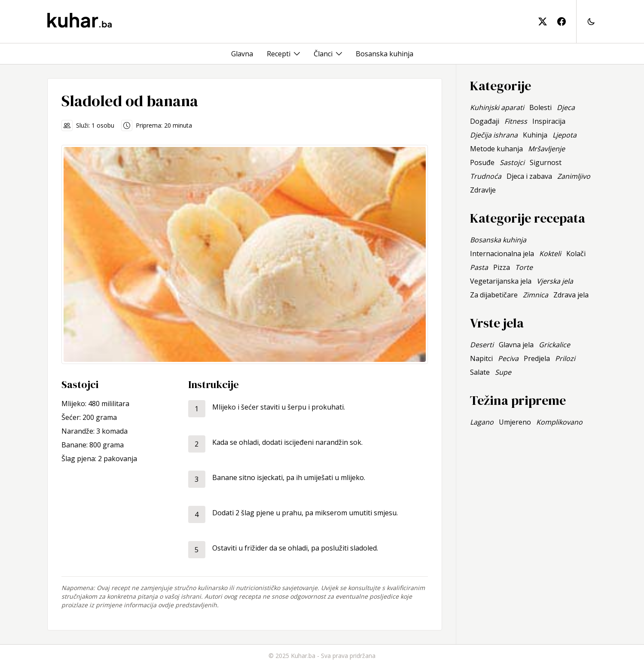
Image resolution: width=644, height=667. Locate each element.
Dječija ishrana (494, 135)
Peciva (508, 358)
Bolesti (540, 107)
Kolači (576, 254)
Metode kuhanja (496, 149)
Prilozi (565, 358)
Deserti (482, 345)
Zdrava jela (571, 295)
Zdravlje (483, 190)
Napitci (481, 358)
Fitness (516, 121)
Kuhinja (535, 135)
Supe (503, 372)
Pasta (479, 267)
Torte (524, 267)
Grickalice (554, 345)
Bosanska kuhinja (385, 54)
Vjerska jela (555, 281)
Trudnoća (486, 176)
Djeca (566, 107)
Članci (323, 54)
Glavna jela (516, 345)
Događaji (485, 121)
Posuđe (482, 162)
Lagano (482, 422)
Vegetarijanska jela (501, 281)
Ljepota (565, 135)
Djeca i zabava (529, 176)
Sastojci (512, 162)
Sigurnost (546, 162)
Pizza (502, 267)
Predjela (537, 358)
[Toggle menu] (297, 54)
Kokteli (550, 254)
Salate (480, 372)
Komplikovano (559, 422)
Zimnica (536, 295)
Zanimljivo (574, 176)
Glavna (242, 54)
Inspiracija (549, 121)
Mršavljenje (546, 149)
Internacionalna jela (502, 254)
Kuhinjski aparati (497, 107)
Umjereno (515, 422)
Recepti (279, 54)
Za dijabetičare (494, 295)
